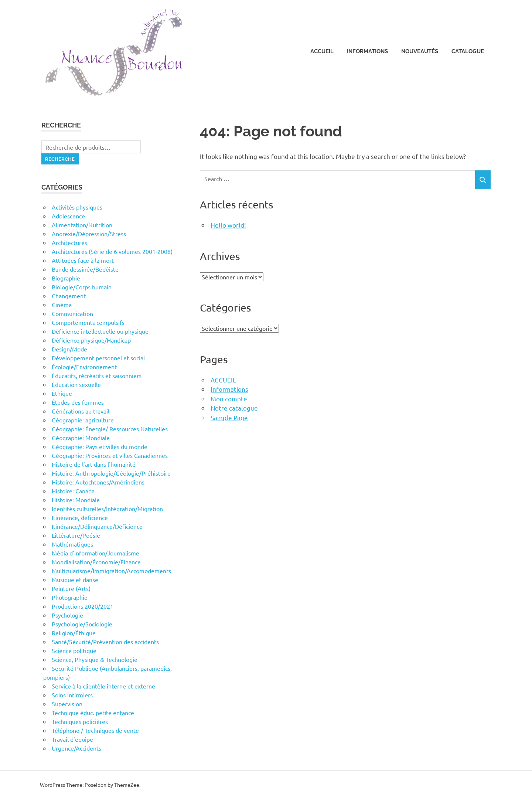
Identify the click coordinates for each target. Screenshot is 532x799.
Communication (72, 313)
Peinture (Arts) (71, 588)
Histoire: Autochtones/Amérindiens (98, 482)
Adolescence (68, 216)
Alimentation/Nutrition (82, 225)
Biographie (66, 278)
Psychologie (67, 615)
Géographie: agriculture (83, 420)
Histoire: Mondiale (76, 500)
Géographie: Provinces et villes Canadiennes (110, 455)
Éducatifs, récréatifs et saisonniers (97, 375)
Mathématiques (72, 544)
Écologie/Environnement (84, 367)
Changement (69, 296)
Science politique (74, 650)
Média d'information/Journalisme (96, 553)
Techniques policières (80, 721)
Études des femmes (78, 402)
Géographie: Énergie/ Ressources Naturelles (110, 429)
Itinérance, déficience (80, 517)
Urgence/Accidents (76, 748)
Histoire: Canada (73, 491)
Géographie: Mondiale (81, 438)
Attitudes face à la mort (83, 260)
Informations (367, 51)
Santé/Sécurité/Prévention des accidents (105, 642)
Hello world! (228, 225)
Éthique (62, 393)
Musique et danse (75, 579)
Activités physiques (77, 207)
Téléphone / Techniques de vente (95, 730)
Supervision (67, 704)
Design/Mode (69, 349)
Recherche (60, 159)
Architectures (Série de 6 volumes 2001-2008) (112, 251)
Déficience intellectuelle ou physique (100, 331)
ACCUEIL (223, 380)
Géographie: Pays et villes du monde (100, 446)
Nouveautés (420, 51)
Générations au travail (81, 411)
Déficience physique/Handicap (91, 340)
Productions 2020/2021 (83, 606)
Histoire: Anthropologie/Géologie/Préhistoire (111, 473)
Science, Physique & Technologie (95, 659)
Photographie (70, 597)
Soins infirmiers (72, 695)
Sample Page (229, 417)
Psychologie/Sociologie (82, 624)
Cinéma (62, 305)
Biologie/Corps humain (82, 287)
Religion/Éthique (74, 633)
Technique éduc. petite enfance (93, 713)
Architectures (69, 242)
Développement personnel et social (98, 358)
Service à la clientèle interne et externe (103, 686)
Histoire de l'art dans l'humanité (94, 464)
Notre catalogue (234, 408)
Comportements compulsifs (88, 322)
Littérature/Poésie (76, 535)
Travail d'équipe (72, 739)
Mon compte (229, 399)
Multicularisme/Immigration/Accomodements (111, 571)
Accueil (322, 51)
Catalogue (468, 51)
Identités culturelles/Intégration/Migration (107, 509)
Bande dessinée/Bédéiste (85, 269)
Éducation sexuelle (76, 384)
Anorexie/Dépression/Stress (89, 234)
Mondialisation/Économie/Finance (96, 562)
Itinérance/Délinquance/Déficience (97, 526)
